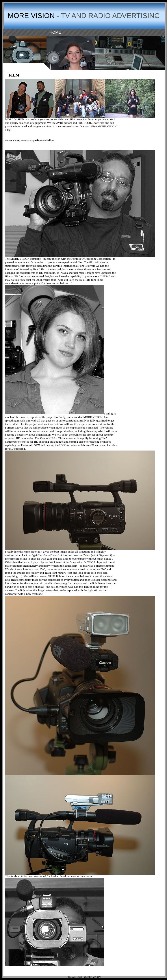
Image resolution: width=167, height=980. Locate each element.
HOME (55, 32)
